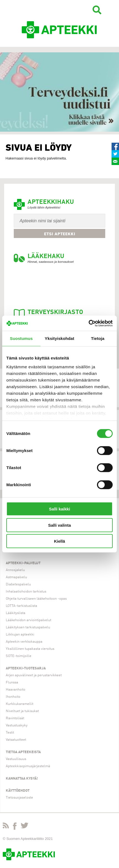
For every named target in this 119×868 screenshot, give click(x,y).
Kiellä (59, 541)
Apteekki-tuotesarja (26, 668)
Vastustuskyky (17, 725)
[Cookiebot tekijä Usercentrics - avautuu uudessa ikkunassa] (89, 323)
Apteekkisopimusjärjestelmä (28, 766)
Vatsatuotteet (16, 740)
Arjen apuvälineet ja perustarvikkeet (34, 675)
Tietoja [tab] (98, 338)
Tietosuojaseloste (19, 798)
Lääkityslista (16, 613)
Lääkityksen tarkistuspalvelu (28, 627)
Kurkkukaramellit (20, 704)
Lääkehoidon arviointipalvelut (29, 620)
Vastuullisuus (16, 759)
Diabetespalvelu (18, 584)
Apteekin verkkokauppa (24, 642)
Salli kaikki (60, 509)
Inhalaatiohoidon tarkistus (26, 592)
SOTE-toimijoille (19, 656)
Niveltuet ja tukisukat (22, 711)
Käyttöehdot (18, 791)
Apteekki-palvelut (23, 563)
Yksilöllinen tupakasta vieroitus (30, 649)
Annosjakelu (15, 570)
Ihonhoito (13, 697)
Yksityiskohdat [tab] (59, 338)
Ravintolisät (15, 718)
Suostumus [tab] (21, 338)
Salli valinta (60, 525)
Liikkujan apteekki (20, 635)
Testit (10, 733)
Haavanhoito (16, 690)
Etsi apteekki (60, 234)
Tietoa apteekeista (23, 752)
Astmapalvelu (16, 577)
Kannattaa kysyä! (22, 779)
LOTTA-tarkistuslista (21, 606)
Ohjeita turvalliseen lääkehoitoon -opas (36, 599)
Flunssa (12, 682)
